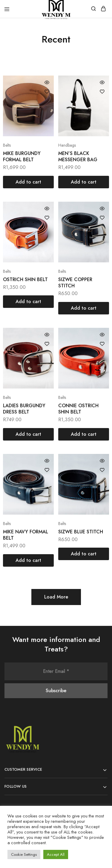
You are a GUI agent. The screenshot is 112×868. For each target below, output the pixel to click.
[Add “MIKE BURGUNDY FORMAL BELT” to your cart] (28, 182)
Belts (7, 145)
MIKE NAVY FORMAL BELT (26, 535)
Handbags (67, 145)
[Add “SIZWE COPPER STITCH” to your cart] (84, 308)
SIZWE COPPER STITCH (75, 283)
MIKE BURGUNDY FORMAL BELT (22, 156)
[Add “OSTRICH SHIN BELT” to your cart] (28, 302)
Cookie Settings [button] (24, 854)
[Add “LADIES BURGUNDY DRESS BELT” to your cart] (28, 434)
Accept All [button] (56, 854)
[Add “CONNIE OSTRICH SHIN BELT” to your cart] (84, 434)
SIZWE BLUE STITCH (81, 532)
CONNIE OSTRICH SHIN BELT (78, 409)
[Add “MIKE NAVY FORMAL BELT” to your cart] (28, 560)
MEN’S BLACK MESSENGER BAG (78, 156)
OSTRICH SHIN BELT (25, 279)
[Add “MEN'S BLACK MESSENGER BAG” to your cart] (84, 182)
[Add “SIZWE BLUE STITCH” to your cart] (84, 554)
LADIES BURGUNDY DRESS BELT (24, 409)
